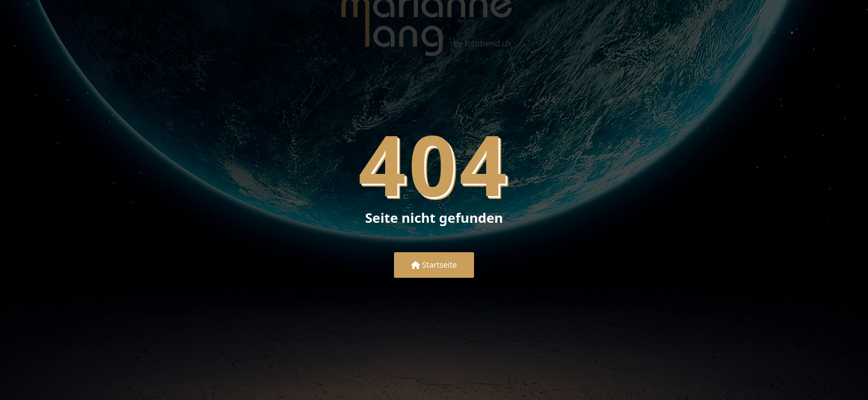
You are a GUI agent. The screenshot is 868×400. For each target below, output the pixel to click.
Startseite (434, 265)
